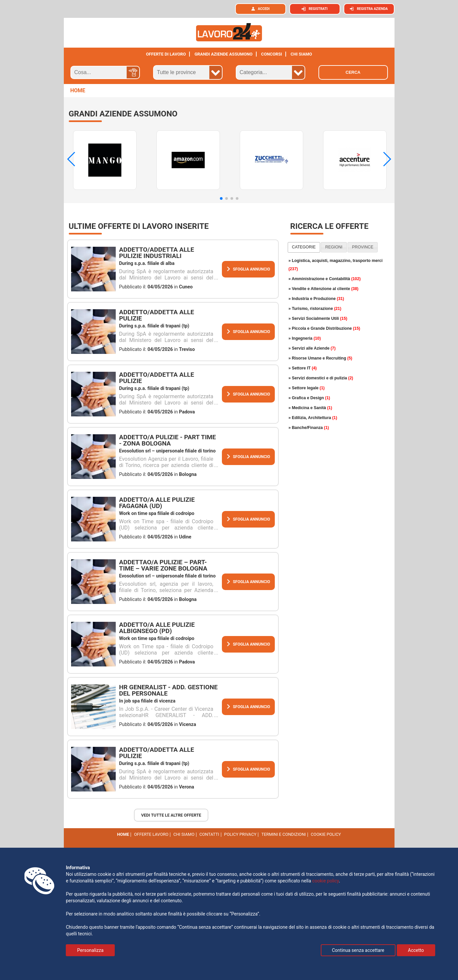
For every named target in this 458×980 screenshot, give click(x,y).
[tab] (304, 247)
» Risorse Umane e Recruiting (320, 358)
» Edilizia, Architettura (313, 418)
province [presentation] (363, 247)
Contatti (209, 834)
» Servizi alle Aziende (312, 348)
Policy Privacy (240, 834)
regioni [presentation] (334, 247)
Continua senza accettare (358, 950)
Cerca (353, 72)
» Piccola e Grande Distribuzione (324, 328)
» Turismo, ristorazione (315, 309)
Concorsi (272, 54)
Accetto (416, 950)
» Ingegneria (305, 338)
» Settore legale (307, 388)
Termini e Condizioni (283, 834)
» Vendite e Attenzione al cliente (323, 289)
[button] (221, 198)
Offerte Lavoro (151, 834)
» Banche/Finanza (309, 428)
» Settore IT (303, 368)
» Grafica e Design (309, 398)
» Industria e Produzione (316, 299)
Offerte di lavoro (166, 54)
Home (123, 834)
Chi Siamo (184, 834)
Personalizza (90, 950)
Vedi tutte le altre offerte (171, 815)
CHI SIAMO (301, 54)
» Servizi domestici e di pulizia (321, 378)
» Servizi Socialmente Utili (318, 319)
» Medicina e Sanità (310, 408)
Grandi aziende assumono (224, 54)
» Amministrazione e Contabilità (325, 279)
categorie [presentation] (304, 247)
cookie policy (326, 834)
